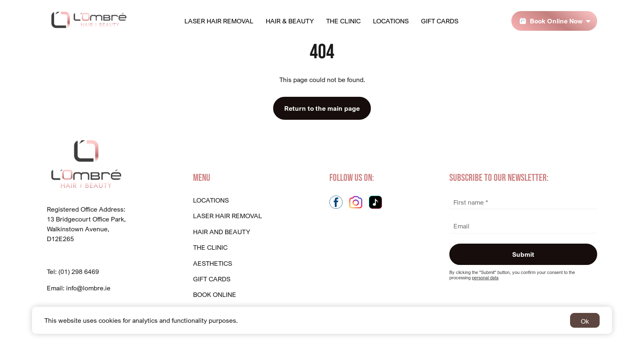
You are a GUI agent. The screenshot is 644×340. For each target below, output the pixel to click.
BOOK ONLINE (215, 294)
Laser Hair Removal (219, 21)
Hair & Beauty (290, 21)
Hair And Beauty (222, 232)
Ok (585, 321)
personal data (485, 278)
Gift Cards (440, 21)
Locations (391, 21)
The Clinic (343, 21)
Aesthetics (213, 263)
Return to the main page (322, 108)
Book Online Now (556, 21)
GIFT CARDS (212, 279)
